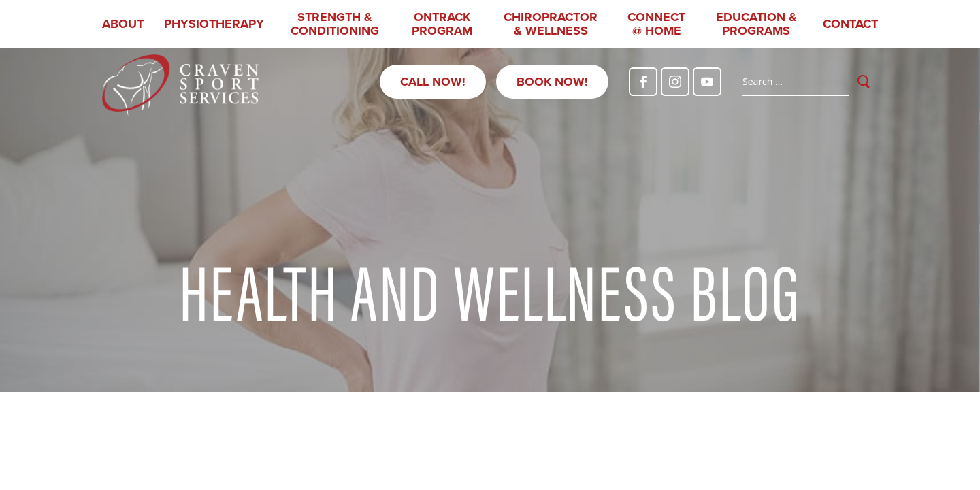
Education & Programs (756, 24)
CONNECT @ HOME (656, 24)
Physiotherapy (214, 24)
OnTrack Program (442, 24)
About (123, 24)
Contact (850, 24)
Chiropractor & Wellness (551, 24)
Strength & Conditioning (335, 24)
